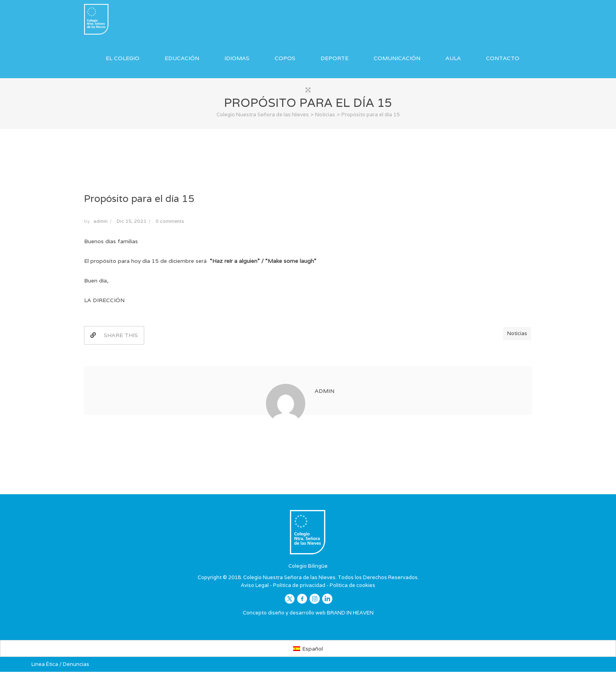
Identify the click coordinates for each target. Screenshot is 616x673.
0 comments (170, 222)
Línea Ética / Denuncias (60, 665)
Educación (182, 58)
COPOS (285, 58)
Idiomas (237, 58)
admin (101, 222)
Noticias (517, 335)
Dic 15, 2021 (132, 222)
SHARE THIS (114, 336)
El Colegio (123, 58)
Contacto (503, 58)
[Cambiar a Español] (308, 649)
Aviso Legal (255, 586)
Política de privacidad (299, 586)
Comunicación (397, 58)
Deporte (335, 58)
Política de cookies (352, 586)
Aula (453, 58)
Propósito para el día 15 (139, 199)
